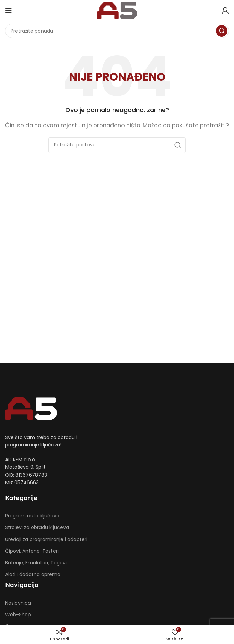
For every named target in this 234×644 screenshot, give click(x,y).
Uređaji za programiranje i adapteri (46, 539)
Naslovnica (18, 603)
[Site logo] (117, 10)
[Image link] (31, 408)
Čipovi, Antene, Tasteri (32, 551)
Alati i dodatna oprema (33, 574)
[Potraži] (117, 31)
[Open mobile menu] (9, 10)
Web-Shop (18, 615)
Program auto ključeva (32, 516)
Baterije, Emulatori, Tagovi (36, 563)
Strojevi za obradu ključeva (37, 527)
